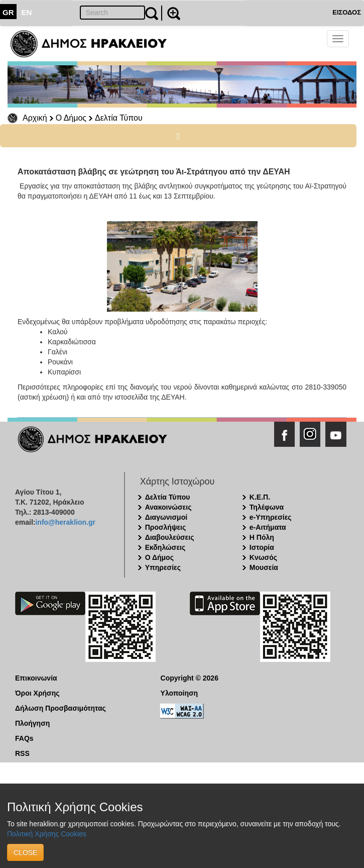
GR (8, 12)
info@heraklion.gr (65, 522)
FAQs (24, 738)
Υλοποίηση (179, 693)
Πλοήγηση (32, 723)
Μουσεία (264, 567)
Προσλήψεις (166, 527)
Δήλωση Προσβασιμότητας (60, 708)
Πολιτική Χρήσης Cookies (47, 834)
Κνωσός (263, 557)
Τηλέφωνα (267, 507)
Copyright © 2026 (190, 678)
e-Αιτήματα (268, 527)
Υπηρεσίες (163, 567)
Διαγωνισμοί (166, 517)
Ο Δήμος (71, 118)
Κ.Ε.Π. (260, 497)
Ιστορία (262, 547)
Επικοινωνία (36, 678)
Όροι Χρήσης (37, 693)
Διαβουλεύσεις (170, 537)
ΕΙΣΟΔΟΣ (347, 12)
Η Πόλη (262, 537)
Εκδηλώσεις (165, 547)
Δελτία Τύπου (119, 118)
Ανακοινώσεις (168, 507)
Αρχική (35, 118)
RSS (22, 753)
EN (27, 12)
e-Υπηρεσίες (271, 517)
